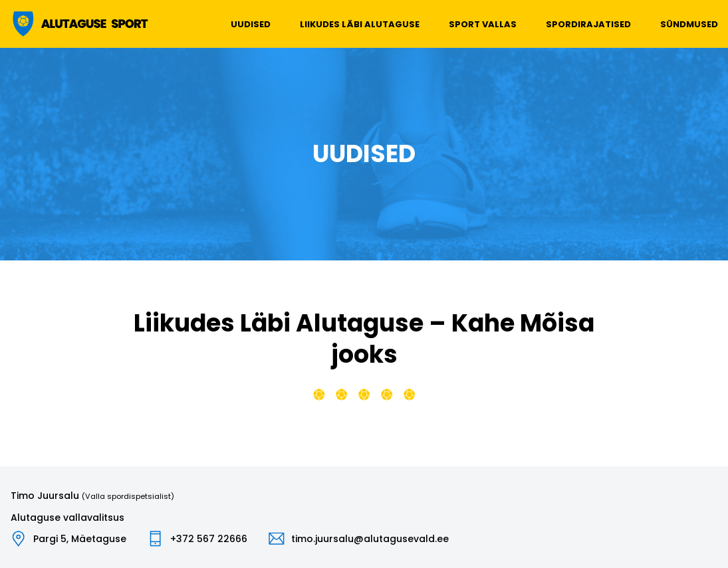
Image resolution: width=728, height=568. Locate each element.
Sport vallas (483, 24)
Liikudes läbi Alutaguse (360, 24)
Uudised (251, 24)
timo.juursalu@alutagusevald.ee (370, 539)
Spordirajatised (588, 24)
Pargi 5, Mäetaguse (80, 539)
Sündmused (689, 24)
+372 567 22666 (209, 539)
